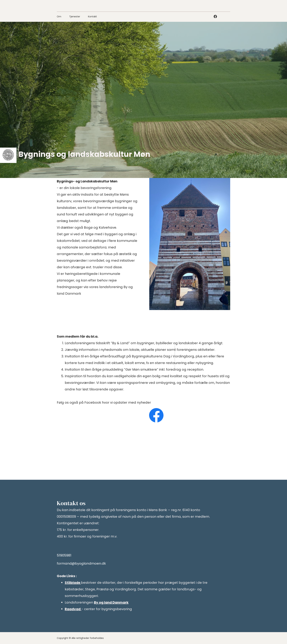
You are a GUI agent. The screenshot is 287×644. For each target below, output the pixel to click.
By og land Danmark (111, 602)
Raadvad (73, 609)
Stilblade (72, 583)
